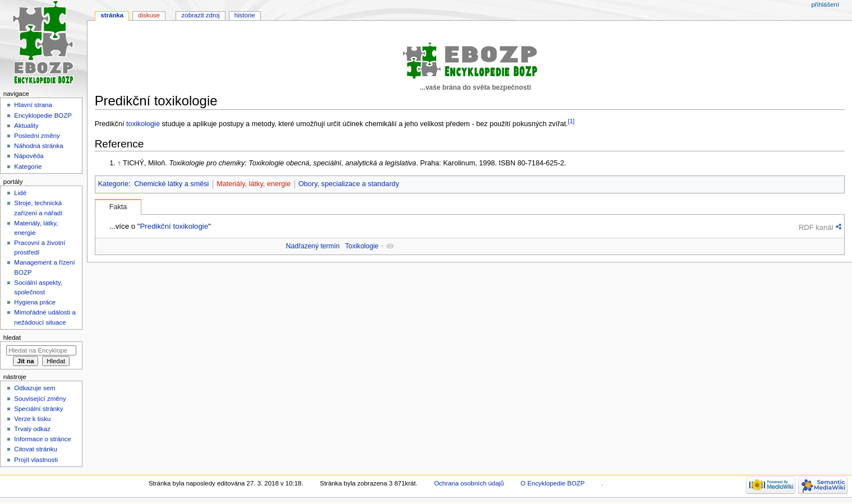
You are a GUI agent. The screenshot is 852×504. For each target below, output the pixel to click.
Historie (245, 15)
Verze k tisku (32, 419)
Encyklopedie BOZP (43, 115)
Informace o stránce (42, 439)
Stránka (112, 15)
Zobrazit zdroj (201, 15)
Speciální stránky (38, 409)
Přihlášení (825, 4)
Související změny (40, 399)
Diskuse (149, 15)
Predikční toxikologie (174, 226)
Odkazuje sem (34, 388)
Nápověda (29, 156)
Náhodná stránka (38, 146)
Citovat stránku (35, 449)
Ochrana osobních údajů (469, 483)
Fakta (118, 207)
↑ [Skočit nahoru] (119, 163)
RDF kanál (816, 227)
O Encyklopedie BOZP (552, 483)
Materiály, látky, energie (254, 184)
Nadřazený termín (313, 246)
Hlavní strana (33, 105)
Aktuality (26, 126)
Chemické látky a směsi (171, 184)
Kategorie (113, 184)
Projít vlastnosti (36, 460)
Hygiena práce (35, 302)
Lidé (20, 193)
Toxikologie (362, 246)
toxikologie (143, 124)
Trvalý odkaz (32, 429)
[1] (572, 121)
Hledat (12, 337)
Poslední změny (37, 136)
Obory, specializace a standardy (349, 184)
